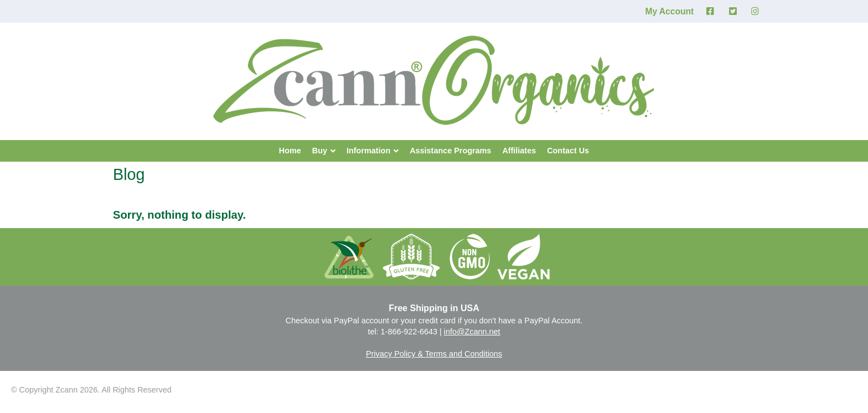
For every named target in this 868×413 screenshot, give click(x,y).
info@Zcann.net (472, 332)
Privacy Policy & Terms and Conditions (434, 354)
